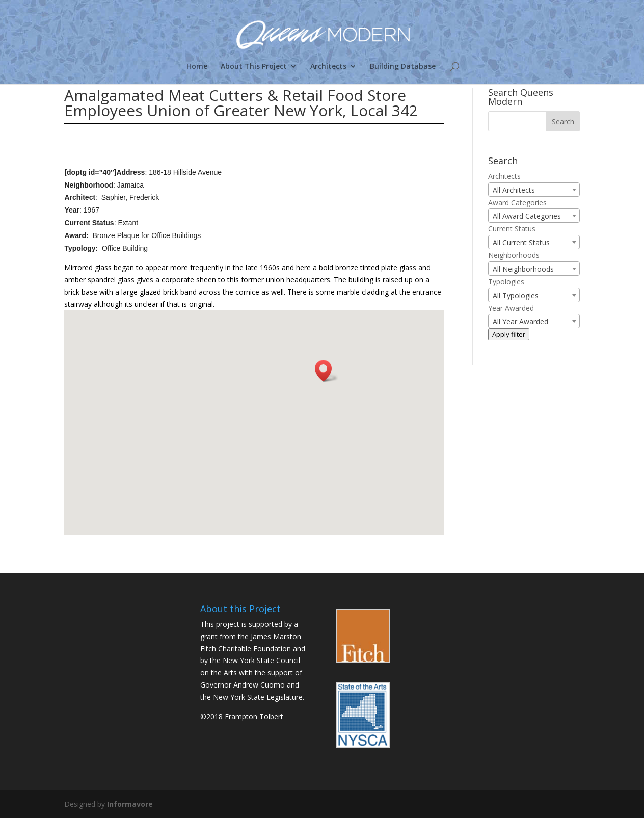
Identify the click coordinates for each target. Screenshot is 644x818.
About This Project (254, 67)
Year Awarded (511, 308)
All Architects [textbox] (514, 190)
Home (197, 67)
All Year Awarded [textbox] (520, 321)
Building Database (403, 67)
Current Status (512, 229)
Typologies (506, 282)
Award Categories (517, 203)
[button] (327, 371)
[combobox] (534, 190)
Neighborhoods (514, 255)
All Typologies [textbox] (516, 295)
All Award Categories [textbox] (527, 216)
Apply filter (509, 334)
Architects (328, 67)
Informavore (130, 804)
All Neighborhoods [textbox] (523, 269)
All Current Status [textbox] (521, 242)
